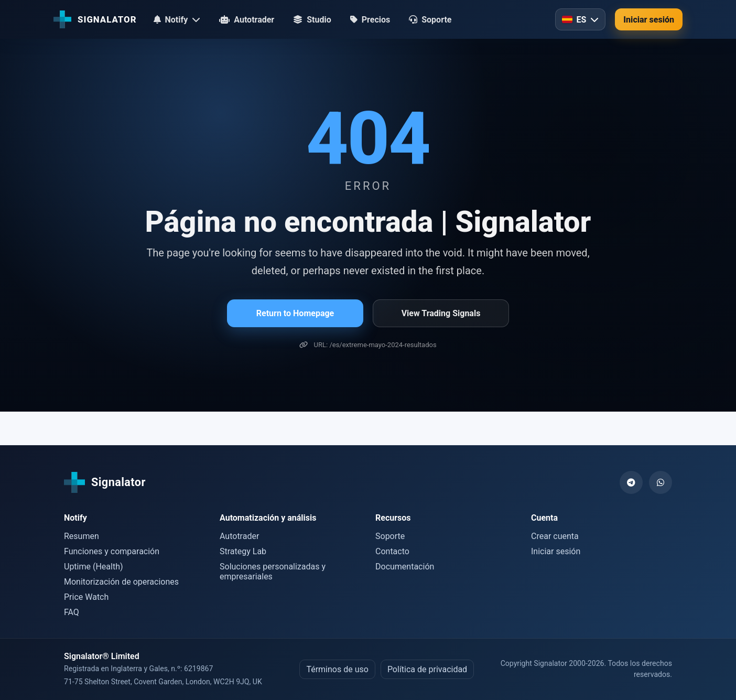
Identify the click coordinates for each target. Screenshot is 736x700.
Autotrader (239, 536)
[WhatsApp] (661, 482)
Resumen (82, 536)
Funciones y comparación (112, 551)
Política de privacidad (427, 669)
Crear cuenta (555, 536)
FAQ (72, 612)
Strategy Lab (243, 551)
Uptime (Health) (94, 567)
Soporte (390, 536)
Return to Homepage (295, 313)
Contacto (392, 551)
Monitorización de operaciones (121, 582)
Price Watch (86, 597)
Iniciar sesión (649, 20)
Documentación (405, 567)
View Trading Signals (441, 313)
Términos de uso (337, 669)
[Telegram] (631, 482)
